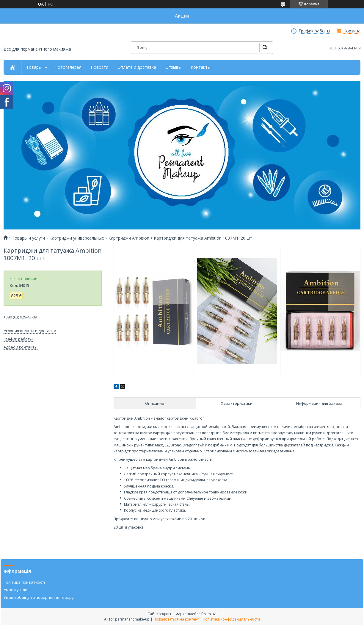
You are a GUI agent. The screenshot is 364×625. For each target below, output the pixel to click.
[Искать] (265, 48)
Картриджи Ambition (129, 238)
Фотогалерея (68, 67)
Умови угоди (15, 590)
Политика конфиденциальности (231, 619)
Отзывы (173, 67)
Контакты (201, 67)
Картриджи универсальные (77, 238)
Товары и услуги (28, 238)
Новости (99, 67)
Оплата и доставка (137, 67)
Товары (34, 67)
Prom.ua (209, 614)
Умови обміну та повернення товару (39, 597)
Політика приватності (24, 582)
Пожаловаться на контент (176, 619)
